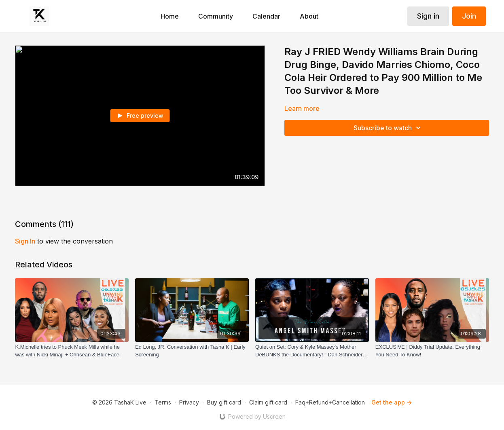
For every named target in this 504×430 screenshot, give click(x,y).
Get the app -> (392, 402)
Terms (163, 402)
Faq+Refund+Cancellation (330, 402)
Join (469, 16)
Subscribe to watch (388, 128)
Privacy (189, 402)
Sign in (428, 16)
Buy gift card (224, 402)
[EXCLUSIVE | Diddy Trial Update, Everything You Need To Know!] (432, 351)
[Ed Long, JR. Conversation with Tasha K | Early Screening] (192, 351)
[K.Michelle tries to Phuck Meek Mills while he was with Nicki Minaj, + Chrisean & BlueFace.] (72, 351)
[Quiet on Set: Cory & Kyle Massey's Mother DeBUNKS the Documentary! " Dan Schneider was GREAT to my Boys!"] (312, 351)
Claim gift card (268, 402)
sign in (25, 241)
